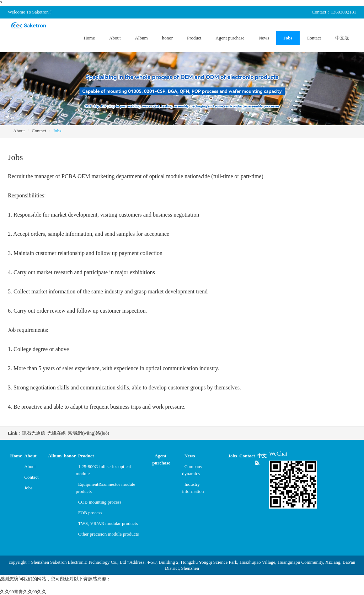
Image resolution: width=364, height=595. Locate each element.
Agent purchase (230, 38)
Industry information (193, 488)
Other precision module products (109, 534)
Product (194, 38)
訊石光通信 (34, 433)
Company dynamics (192, 470)
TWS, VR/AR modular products (108, 523)
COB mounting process (100, 502)
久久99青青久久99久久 (23, 592)
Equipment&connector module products (105, 488)
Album (141, 38)
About (115, 38)
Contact (314, 38)
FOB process (90, 513)
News (264, 38)
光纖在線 (57, 433)
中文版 (342, 38)
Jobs (288, 38)
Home (89, 38)
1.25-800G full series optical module (103, 470)
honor (167, 38)
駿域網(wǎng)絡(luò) (89, 433)
